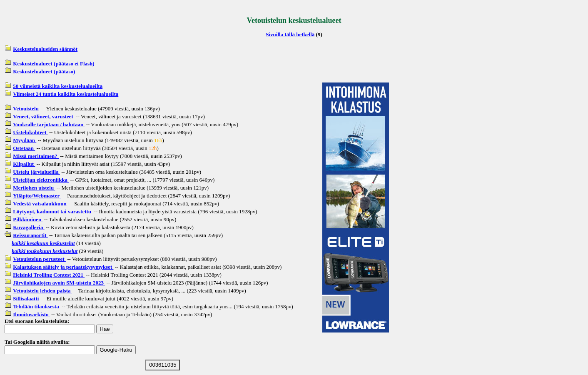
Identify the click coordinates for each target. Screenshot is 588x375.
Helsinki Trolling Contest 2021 (49, 275)
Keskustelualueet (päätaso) (44, 71)
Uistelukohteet (30, 132)
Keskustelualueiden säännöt (45, 49)
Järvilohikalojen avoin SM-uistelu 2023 (59, 283)
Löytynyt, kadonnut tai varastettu (53, 211)
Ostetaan (24, 148)
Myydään (25, 140)
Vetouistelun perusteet (39, 259)
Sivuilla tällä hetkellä (290, 34)
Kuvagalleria (29, 227)
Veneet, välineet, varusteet (44, 116)
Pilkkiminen (28, 219)
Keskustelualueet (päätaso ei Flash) (54, 64)
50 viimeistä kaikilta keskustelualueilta (58, 86)
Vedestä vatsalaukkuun (40, 204)
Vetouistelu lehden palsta (42, 291)
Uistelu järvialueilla (36, 172)
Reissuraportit (30, 235)
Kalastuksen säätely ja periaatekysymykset (63, 267)
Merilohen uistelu (34, 188)
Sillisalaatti (26, 299)
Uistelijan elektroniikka (41, 180)
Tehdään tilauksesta (37, 306)
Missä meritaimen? (36, 156)
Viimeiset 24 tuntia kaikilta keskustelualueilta (66, 94)
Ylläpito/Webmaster (37, 196)
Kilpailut (24, 164)
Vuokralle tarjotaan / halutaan (49, 124)
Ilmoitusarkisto (31, 314)
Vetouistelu (26, 109)
